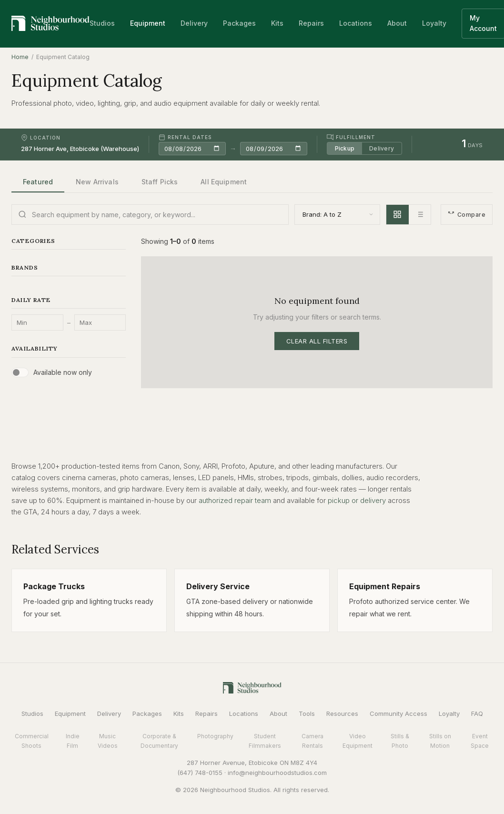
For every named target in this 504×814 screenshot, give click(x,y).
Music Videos (108, 741)
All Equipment (224, 182)
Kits (277, 23)
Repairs (311, 23)
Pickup (345, 148)
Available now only (63, 372)
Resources (342, 714)
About (397, 23)
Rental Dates (185, 137)
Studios (102, 23)
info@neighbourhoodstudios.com (277, 773)
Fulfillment (351, 137)
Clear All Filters (317, 341)
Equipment (148, 23)
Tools (307, 714)
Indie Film (73, 741)
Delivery (194, 23)
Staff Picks (160, 182)
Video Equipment (358, 741)
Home (20, 57)
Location (41, 138)
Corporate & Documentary (159, 741)
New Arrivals (97, 182)
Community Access (398, 714)
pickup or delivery (357, 500)
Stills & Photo (400, 741)
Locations (356, 23)
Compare (467, 215)
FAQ (477, 714)
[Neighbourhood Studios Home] (50, 23)
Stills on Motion (440, 741)
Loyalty (434, 23)
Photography (215, 736)
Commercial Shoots (32, 741)
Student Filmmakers (265, 741)
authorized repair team (235, 500)
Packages (239, 23)
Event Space (480, 741)
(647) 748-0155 (200, 773)
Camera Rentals (312, 741)
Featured (38, 182)
